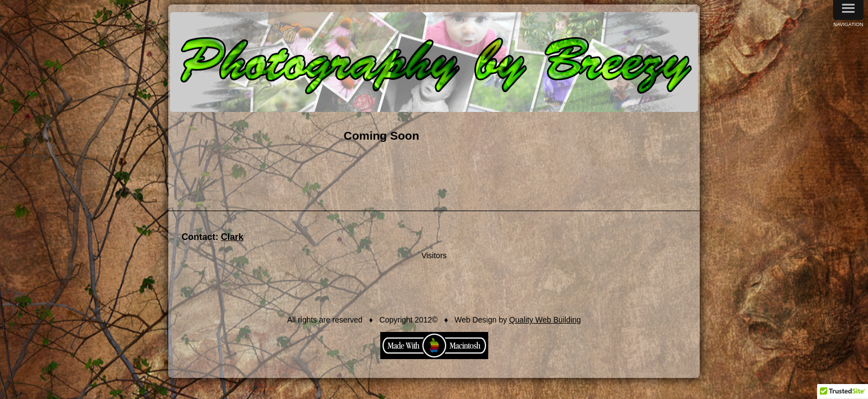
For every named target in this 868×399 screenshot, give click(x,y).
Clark (227, 237)
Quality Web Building (545, 320)
